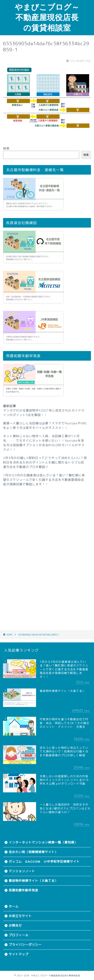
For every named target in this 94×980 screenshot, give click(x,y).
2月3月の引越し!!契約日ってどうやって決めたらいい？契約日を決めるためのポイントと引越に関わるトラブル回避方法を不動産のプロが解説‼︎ (45, 462)
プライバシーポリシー (25, 945)
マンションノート (22, 871)
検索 (6, 148)
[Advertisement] (47, 553)
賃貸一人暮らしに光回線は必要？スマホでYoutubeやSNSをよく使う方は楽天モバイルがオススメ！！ (45, 426)
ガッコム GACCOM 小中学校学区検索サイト (44, 862)
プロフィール (19, 935)
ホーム (14, 906)
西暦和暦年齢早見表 (23, 890)
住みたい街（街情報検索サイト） (33, 852)
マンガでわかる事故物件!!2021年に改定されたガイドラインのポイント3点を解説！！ (44, 413)
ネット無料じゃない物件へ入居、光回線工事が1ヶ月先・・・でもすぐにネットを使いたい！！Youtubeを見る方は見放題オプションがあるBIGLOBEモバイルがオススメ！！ (44, 443)
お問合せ (15, 925)
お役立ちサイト (20, 916)
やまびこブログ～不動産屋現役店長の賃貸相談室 (47, 17)
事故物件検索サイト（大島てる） (33, 881)
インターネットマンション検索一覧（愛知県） (43, 842)
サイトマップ (19, 954)
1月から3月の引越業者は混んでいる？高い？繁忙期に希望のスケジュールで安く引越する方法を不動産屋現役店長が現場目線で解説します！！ (44, 480)
